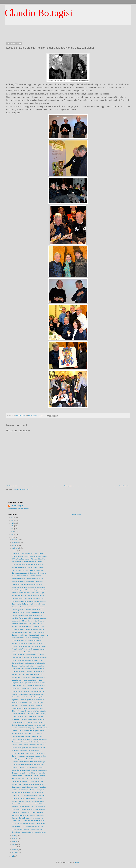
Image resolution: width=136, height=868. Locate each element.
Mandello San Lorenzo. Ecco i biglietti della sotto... (28, 793)
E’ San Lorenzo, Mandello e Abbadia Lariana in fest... (29, 824)
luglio (14, 836)
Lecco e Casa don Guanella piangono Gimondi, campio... (30, 728)
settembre (16, 548)
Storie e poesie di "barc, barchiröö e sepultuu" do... (28, 598)
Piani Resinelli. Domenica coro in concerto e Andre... (29, 570)
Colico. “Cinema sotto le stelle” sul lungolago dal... (28, 697)
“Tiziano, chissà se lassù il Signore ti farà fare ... (27, 652)
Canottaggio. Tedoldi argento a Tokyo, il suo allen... (28, 798)
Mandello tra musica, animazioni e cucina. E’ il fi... (28, 579)
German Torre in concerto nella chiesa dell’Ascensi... (29, 745)
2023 (13, 526)
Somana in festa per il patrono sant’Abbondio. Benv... (29, 646)
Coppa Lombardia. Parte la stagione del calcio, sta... (29, 604)
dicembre (16, 540)
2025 (13, 520)
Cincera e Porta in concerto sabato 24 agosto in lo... (29, 666)
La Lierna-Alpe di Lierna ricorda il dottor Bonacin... (28, 621)
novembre (16, 543)
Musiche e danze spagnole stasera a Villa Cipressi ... (29, 790)
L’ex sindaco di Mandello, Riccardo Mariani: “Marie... (29, 781)
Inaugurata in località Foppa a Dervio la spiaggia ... (28, 826)
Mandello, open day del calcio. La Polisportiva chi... (28, 627)
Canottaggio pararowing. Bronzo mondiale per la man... (30, 556)
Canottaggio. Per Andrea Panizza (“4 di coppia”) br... (29, 553)
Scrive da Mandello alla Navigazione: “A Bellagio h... (29, 663)
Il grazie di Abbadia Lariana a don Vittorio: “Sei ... (28, 804)
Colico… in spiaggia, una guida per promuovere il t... (29, 756)
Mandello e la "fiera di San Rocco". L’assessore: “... (28, 734)
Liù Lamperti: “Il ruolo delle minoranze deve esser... (28, 765)
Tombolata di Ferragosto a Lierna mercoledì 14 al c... (29, 832)
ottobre (15, 545)
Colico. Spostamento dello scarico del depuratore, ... (29, 753)
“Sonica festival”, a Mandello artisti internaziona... (28, 708)
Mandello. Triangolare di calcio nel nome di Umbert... (29, 618)
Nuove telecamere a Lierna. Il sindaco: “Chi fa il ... (28, 576)
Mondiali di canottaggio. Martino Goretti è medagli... (29, 567)
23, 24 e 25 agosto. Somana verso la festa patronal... (29, 711)
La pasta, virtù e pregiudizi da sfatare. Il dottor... (27, 680)
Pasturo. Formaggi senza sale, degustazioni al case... (29, 748)
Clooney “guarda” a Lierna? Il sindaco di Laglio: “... (28, 610)
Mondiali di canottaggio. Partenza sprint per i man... (28, 632)
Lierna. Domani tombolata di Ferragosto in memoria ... (29, 770)
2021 (13, 532)
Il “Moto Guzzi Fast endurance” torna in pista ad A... (29, 559)
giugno (15, 839)
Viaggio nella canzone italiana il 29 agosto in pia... (28, 689)
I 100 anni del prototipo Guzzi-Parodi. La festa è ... (28, 565)
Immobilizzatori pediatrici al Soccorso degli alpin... (28, 638)
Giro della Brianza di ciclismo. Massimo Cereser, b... (29, 773)
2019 (13, 537)
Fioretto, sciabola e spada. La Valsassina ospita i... (28, 660)
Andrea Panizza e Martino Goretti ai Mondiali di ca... (29, 691)
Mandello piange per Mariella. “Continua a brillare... (28, 759)
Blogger (77, 862)
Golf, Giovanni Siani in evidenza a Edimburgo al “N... (29, 686)
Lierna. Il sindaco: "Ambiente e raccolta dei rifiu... (28, 829)
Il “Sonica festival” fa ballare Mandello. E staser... (28, 562)
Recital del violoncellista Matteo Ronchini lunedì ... (28, 722)
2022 (13, 529)
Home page (68, 486)
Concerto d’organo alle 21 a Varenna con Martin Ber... (29, 787)
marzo (15, 847)
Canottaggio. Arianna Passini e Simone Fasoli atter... (29, 796)
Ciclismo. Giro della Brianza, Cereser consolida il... (28, 736)
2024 (13, 523)
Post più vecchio (124, 486)
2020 (13, 534)
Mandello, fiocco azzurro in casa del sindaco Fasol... (29, 674)
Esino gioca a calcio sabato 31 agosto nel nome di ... (29, 573)
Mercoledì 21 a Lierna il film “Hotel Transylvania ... (28, 705)
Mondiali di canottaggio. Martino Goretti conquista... (28, 596)
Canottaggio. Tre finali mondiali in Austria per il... (28, 584)
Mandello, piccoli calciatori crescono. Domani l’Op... (29, 644)
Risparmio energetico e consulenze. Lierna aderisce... (29, 601)
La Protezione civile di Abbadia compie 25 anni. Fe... (29, 615)
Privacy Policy (76, 515)
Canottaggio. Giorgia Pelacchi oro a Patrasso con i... (29, 612)
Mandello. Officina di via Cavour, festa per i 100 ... (28, 624)
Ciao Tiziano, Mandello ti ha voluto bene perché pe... (29, 669)
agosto (15, 551)
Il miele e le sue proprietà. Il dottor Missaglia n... (27, 751)
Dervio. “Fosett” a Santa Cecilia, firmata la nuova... (28, 717)
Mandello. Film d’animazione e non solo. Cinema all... (29, 807)
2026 (13, 517)
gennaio (15, 853)
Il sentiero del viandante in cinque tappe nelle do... (28, 607)
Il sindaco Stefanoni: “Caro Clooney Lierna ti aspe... (29, 593)
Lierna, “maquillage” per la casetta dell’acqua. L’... (28, 641)
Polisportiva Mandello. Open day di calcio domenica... (29, 810)
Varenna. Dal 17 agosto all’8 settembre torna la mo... (29, 821)
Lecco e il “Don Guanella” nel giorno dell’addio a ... (28, 694)
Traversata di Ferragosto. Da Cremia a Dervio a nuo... (29, 742)
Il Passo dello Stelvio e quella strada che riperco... (28, 582)
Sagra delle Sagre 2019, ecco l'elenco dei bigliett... (28, 703)
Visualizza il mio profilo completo (19, 509)
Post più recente (12, 486)
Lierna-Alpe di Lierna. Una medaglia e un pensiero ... (29, 655)
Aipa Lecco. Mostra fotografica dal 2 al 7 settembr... (28, 700)
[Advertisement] (68, 36)
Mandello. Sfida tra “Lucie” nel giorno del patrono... (28, 801)
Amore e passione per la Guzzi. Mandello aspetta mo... (30, 739)
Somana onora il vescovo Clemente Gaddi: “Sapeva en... (30, 635)
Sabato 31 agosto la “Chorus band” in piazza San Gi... (29, 590)
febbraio (15, 850)
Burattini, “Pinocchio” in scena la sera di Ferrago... (28, 767)
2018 (13, 856)
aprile (14, 844)
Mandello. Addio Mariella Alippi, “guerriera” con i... (28, 784)
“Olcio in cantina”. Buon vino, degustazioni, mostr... (28, 649)
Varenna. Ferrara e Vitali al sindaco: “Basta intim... (28, 815)
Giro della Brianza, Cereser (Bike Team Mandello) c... (29, 762)
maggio (15, 841)
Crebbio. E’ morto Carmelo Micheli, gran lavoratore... (29, 731)
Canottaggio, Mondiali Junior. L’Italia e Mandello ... (28, 812)
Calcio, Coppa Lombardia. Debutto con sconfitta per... (29, 587)
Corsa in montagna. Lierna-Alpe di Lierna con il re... (29, 629)
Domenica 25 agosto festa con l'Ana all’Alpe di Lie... (29, 672)
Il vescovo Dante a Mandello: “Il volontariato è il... (28, 818)
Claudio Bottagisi (39, 13)
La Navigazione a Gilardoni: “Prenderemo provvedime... (30, 658)
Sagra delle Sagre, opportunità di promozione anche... (29, 683)
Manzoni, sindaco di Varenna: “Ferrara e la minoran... (29, 776)
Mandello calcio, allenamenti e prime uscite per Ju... (29, 677)
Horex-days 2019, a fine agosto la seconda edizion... (29, 719)
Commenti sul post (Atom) (21, 489)
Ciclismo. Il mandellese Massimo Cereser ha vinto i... (29, 725)
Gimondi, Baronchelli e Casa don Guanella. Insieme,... (29, 714)
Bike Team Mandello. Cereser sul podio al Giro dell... (29, 779)
